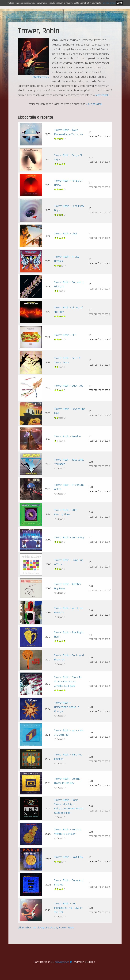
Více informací (109, 3)
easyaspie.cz (63, 962)
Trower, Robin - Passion (67, 436)
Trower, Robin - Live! (66, 234)
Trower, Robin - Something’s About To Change (67, 707)
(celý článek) (102, 95)
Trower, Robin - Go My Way (69, 538)
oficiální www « (41, 77)
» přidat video (94, 104)
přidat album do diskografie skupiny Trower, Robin (46, 928)
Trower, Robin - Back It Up (69, 386)
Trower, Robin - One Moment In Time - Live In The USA (68, 908)
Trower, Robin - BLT (65, 335)
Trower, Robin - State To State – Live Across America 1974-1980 (68, 682)
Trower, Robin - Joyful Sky (69, 857)
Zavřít (120, 3)
